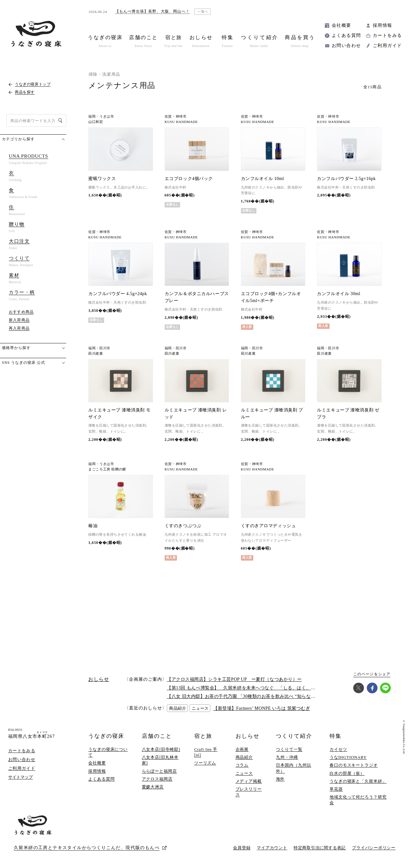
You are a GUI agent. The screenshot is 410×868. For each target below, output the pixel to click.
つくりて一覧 (289, 749)
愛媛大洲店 (153, 787)
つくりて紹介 (294, 736)
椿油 (93, 526)
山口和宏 (96, 122)
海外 (280, 779)
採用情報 (383, 25)
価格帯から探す (16, 348)
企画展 (242, 749)
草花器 (336, 789)
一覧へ (203, 12)
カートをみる (387, 35)
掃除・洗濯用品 (104, 74)
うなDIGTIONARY (348, 757)
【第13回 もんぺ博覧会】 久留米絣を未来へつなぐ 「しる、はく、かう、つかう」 (255, 688)
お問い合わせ (346, 46)
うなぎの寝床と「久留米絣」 (358, 781)
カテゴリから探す (18, 139)
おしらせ (248, 736)
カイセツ (338, 749)
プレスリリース (249, 792)
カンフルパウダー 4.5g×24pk (118, 294)
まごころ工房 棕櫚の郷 (107, 469)
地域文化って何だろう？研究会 (358, 800)
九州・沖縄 (287, 757)
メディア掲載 (249, 781)
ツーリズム (205, 763)
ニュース (244, 773)
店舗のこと (157, 736)
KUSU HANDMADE (181, 122)
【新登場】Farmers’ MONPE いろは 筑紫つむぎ (262, 708)
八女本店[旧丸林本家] (160, 760)
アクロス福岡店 (157, 779)
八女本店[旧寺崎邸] (161, 749)
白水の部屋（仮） (347, 773)
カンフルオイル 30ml (339, 294)
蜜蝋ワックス (102, 179)
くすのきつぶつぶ (183, 526)
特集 (336, 736)
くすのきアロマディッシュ (269, 526)
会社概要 (342, 25)
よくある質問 (346, 35)
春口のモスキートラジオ (354, 765)
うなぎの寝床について (108, 752)
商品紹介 (244, 757)
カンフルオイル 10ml (263, 179)
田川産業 (96, 354)
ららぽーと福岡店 (159, 771)
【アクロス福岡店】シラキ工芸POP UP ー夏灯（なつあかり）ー (234, 679)
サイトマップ (20, 777)
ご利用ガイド (387, 46)
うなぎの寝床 (106, 736)
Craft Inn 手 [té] (206, 752)
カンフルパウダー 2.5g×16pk (346, 179)
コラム (242, 765)
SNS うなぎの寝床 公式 (23, 363)
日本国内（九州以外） (293, 768)
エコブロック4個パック (189, 179)
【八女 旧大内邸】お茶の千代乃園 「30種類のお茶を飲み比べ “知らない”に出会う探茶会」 (261, 696)
